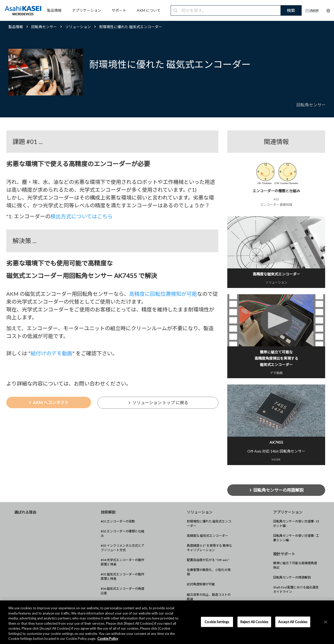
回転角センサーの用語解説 (292, 577)
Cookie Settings (217, 622)
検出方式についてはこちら (82, 216)
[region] (167, 622)
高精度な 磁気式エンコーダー (207, 536)
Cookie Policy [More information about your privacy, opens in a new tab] (108, 639)
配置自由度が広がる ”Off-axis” (208, 560)
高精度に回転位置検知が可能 (163, 294)
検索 (291, 10)
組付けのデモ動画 (51, 353)
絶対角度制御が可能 (201, 584)
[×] (326, 622)
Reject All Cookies (254, 622)
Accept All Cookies (293, 622)
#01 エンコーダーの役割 (118, 521)
